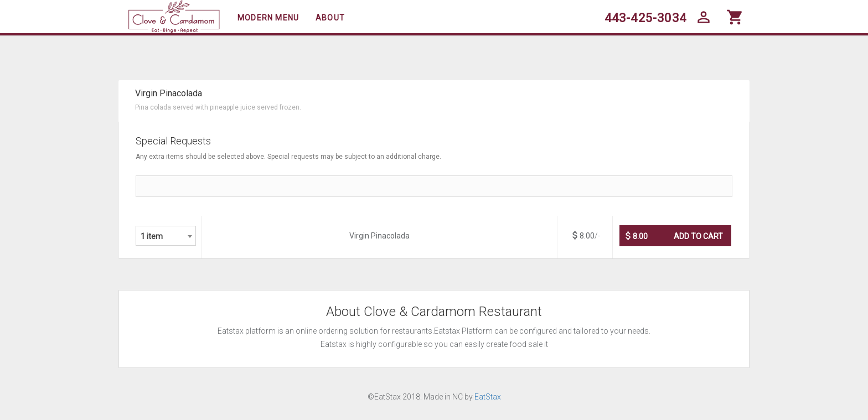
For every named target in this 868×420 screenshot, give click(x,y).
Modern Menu (268, 18)
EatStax (488, 397)
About (330, 18)
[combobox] (166, 236)
